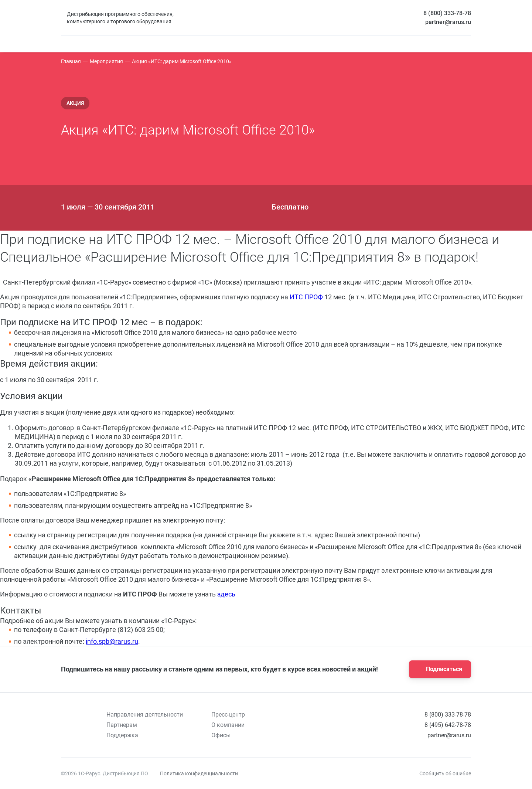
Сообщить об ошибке (445, 773)
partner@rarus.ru (448, 22)
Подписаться (438, 669)
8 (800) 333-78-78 (447, 13)
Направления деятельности (145, 715)
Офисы (221, 735)
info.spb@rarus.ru (112, 641)
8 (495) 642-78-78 (448, 725)
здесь (226, 594)
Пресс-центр (228, 715)
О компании (228, 725)
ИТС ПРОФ (306, 297)
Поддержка (122, 735)
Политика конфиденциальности (199, 773)
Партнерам (122, 725)
